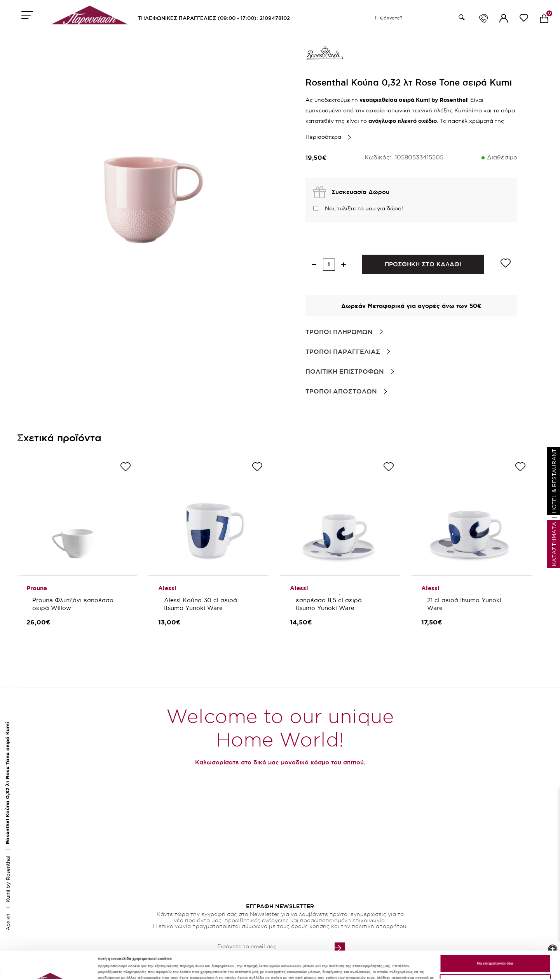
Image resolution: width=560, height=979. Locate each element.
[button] (461, 17)
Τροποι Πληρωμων (339, 332)
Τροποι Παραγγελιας (343, 351)
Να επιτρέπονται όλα (495, 938)
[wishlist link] (524, 19)
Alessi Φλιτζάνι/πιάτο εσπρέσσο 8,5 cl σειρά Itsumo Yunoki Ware (330, 600)
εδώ (146, 958)
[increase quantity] (344, 265)
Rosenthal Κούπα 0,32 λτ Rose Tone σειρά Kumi (8, 783)
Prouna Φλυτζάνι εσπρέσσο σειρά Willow (74, 604)
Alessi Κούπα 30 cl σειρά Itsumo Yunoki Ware (201, 604)
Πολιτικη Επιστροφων (345, 371)
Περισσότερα (323, 137)
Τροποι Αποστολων (341, 391)
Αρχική (8, 922)
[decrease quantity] (314, 265)
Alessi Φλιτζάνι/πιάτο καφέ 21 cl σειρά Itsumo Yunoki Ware (468, 600)
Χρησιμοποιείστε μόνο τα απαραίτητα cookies (495, 958)
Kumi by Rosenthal (8, 879)
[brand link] (325, 54)
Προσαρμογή (110, 972)
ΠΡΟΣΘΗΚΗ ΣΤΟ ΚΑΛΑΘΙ (423, 264)
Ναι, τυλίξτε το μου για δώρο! (364, 208)
